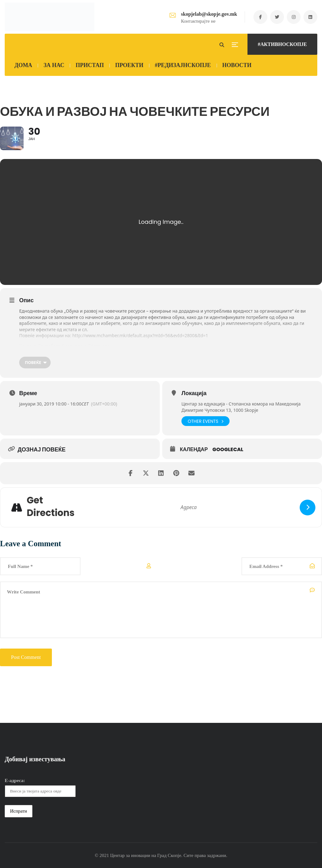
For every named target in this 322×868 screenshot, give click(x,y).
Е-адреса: (15, 780)
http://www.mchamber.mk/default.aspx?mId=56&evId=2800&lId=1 (141, 335)
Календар (194, 450)
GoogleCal (228, 450)
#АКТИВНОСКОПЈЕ (282, 44)
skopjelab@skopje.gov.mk (208, 14)
